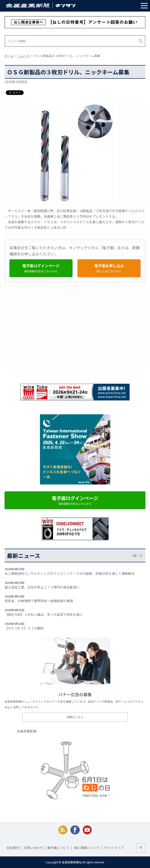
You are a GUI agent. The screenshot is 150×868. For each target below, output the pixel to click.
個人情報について (87, 848)
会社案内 (13, 848)
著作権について (59, 848)
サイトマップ (114, 848)
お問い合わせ (33, 848)
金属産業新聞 (27, 731)
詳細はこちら (75, 717)
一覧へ (135, 555)
